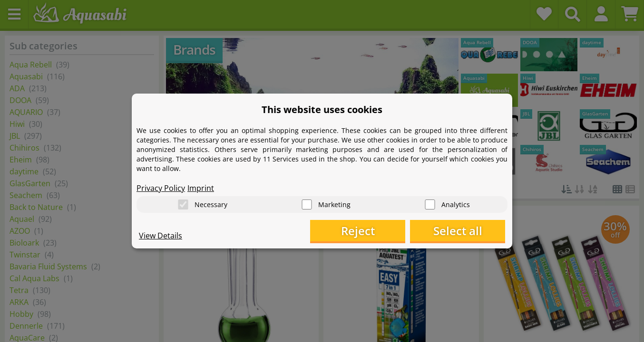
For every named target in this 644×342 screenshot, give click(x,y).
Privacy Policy (161, 188)
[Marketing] (307, 204)
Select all (458, 231)
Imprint (201, 188)
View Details (161, 236)
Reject (358, 231)
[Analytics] (430, 204)
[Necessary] (183, 204)
